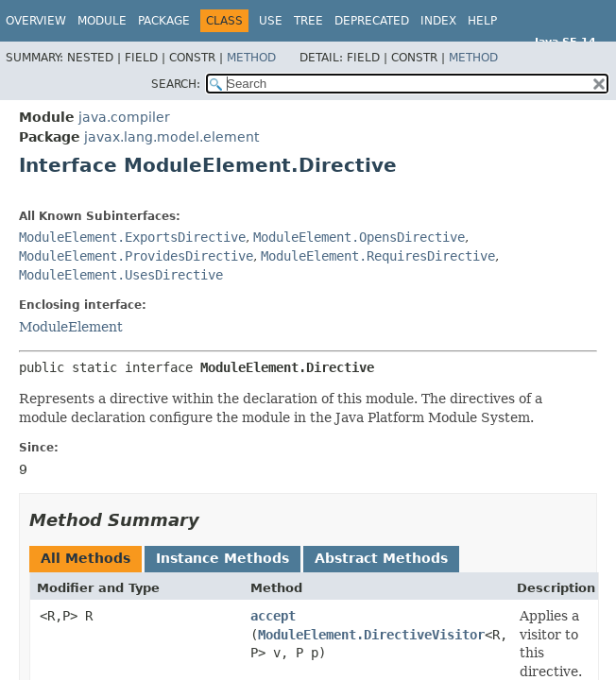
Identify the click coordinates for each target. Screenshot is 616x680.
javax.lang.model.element (171, 137)
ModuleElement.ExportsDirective (132, 237)
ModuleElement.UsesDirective (121, 275)
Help (482, 21)
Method (251, 58)
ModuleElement (71, 327)
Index (438, 21)
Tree (308, 21)
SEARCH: (176, 84)
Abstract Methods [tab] (381, 558)
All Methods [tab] (86, 558)
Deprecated (372, 21)
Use (271, 21)
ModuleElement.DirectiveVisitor (371, 635)
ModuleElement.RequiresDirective (378, 256)
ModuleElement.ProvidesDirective (136, 256)
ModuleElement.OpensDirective (359, 237)
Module (102, 21)
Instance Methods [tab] (222, 558)
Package (164, 21)
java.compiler (124, 117)
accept (273, 616)
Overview (36, 21)
